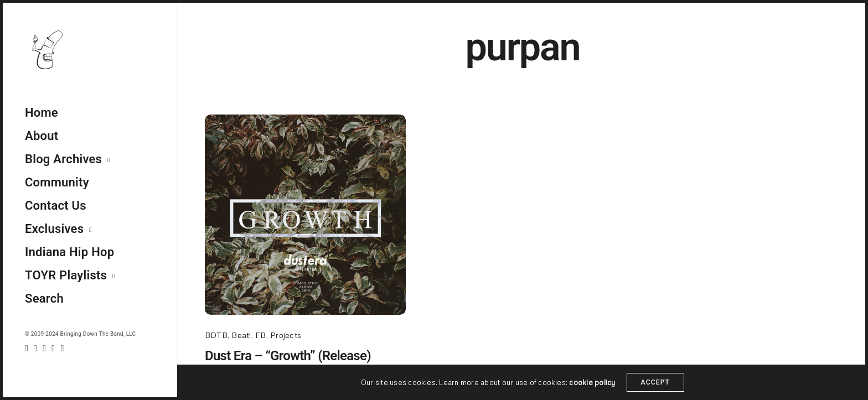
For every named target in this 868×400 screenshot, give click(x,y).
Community (57, 182)
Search (44, 298)
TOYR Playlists (66, 275)
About (42, 136)
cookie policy (592, 383)
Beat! (241, 335)
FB (260, 335)
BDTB (216, 335)
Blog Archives (63, 159)
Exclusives (54, 229)
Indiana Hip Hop (69, 252)
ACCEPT (656, 383)
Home (42, 113)
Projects (286, 335)
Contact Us (56, 206)
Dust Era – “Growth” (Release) (288, 356)
